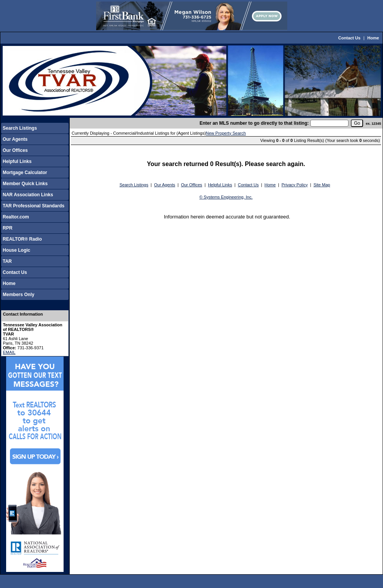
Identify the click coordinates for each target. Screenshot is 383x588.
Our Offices (15, 150)
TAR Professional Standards (34, 206)
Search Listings (20, 128)
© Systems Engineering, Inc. (226, 197)
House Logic (16, 250)
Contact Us (349, 38)
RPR (7, 228)
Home (373, 38)
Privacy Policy (295, 185)
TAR (7, 261)
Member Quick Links (25, 184)
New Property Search (226, 133)
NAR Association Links (28, 195)
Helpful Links (17, 161)
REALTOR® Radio (22, 239)
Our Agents (15, 139)
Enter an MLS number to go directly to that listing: (254, 123)
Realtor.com (16, 217)
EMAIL (9, 352)
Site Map (322, 185)
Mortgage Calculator (25, 173)
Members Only (19, 295)
